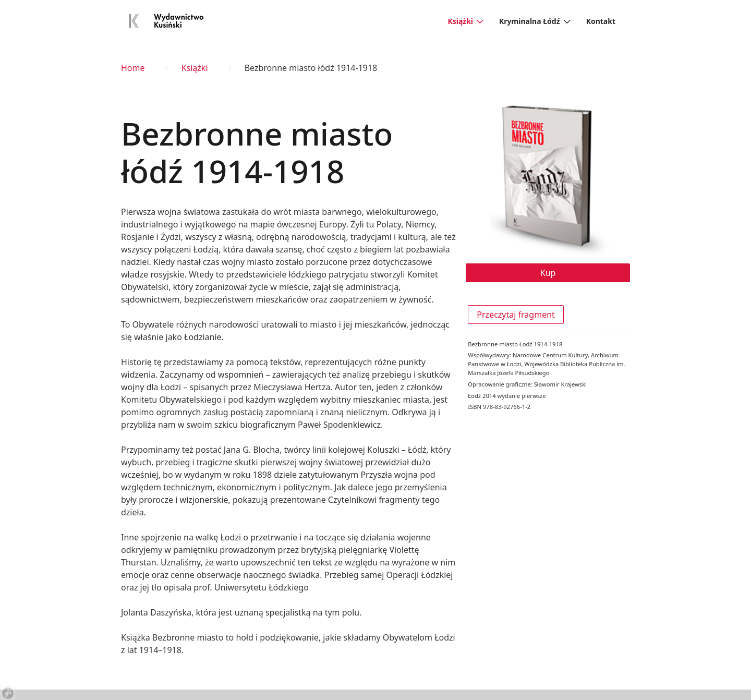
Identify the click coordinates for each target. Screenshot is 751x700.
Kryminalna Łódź (530, 21)
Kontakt (601, 21)
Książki (460, 21)
